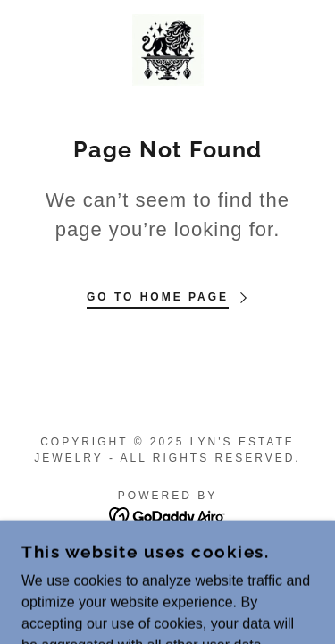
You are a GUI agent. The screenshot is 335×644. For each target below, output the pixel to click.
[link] (168, 50)
